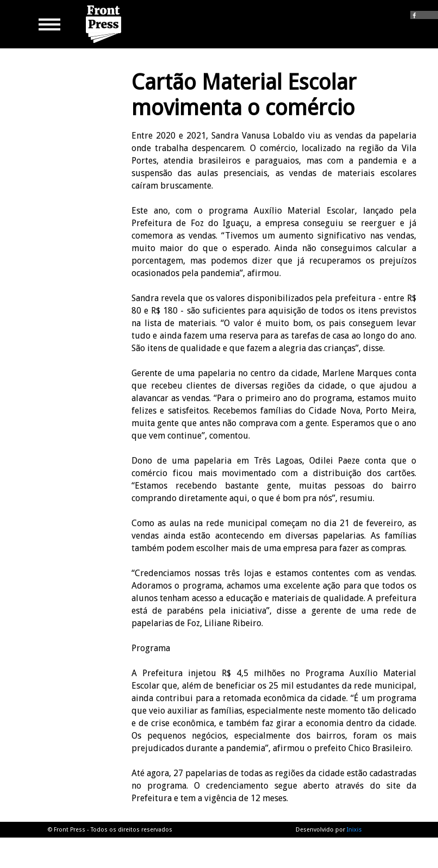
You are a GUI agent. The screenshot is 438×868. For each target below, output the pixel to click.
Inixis (354, 830)
